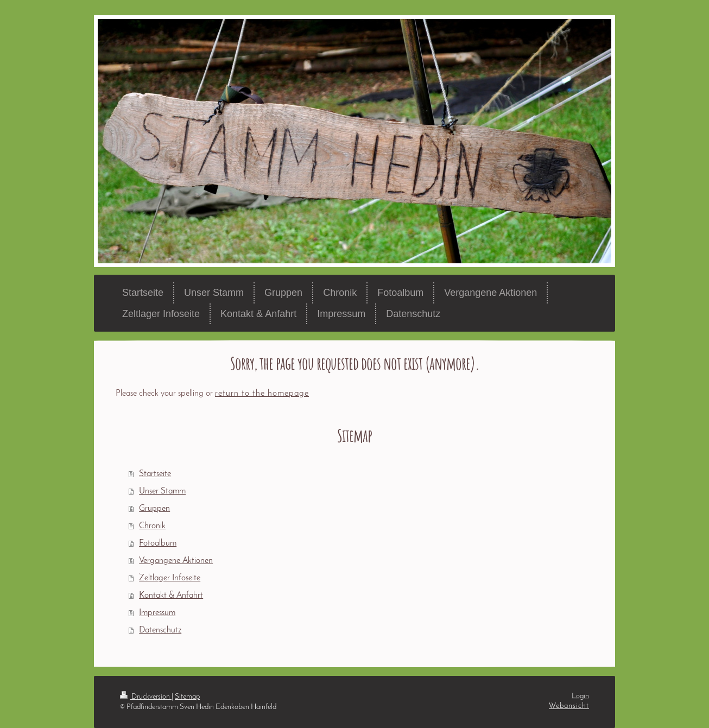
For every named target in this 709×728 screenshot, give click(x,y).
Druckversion (146, 697)
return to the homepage (262, 394)
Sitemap (187, 697)
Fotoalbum (158, 543)
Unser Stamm (162, 491)
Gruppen (154, 509)
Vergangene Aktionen (176, 561)
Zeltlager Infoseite (170, 578)
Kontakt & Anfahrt (171, 596)
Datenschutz (160, 630)
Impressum (157, 613)
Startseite (155, 474)
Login (580, 696)
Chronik (152, 526)
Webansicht (569, 706)
